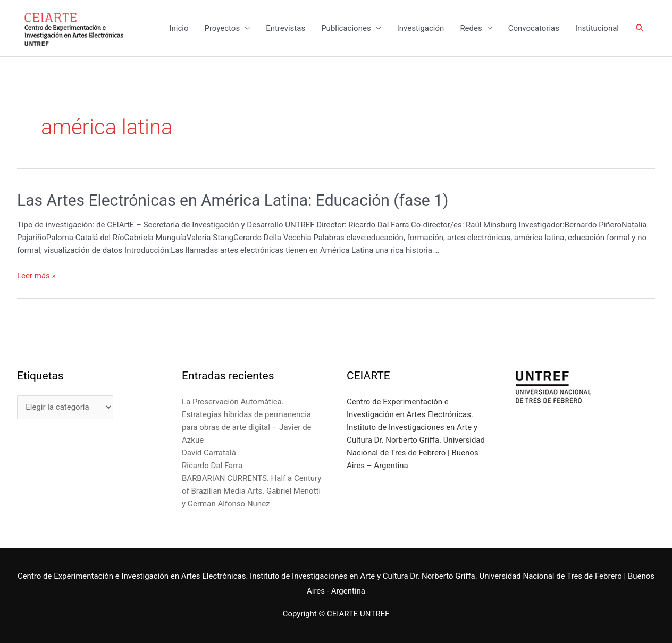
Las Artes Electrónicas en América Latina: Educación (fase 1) (233, 200)
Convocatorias (534, 28)
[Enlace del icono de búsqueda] (640, 28)
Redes (471, 28)
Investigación (421, 28)
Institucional (597, 28)
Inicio (179, 28)
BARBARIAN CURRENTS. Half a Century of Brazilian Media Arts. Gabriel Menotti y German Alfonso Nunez (251, 491)
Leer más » (36, 276)
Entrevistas (285, 28)
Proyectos (222, 28)
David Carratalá (209, 453)
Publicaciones (346, 28)
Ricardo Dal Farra (212, 466)
